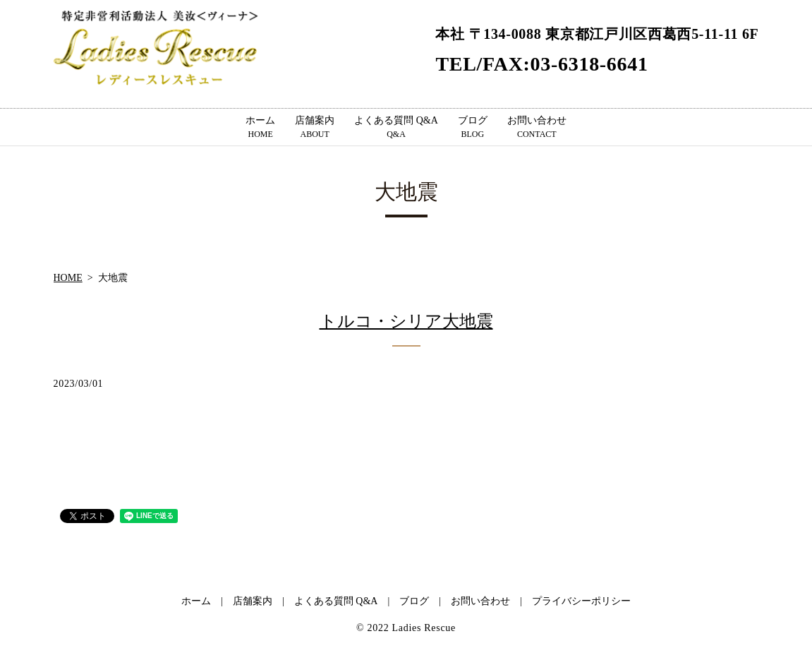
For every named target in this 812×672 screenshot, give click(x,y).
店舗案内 (315, 128)
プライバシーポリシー (581, 601)
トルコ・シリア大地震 (406, 321)
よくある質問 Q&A (396, 128)
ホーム (260, 128)
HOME (68, 278)
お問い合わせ (537, 128)
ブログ (473, 128)
